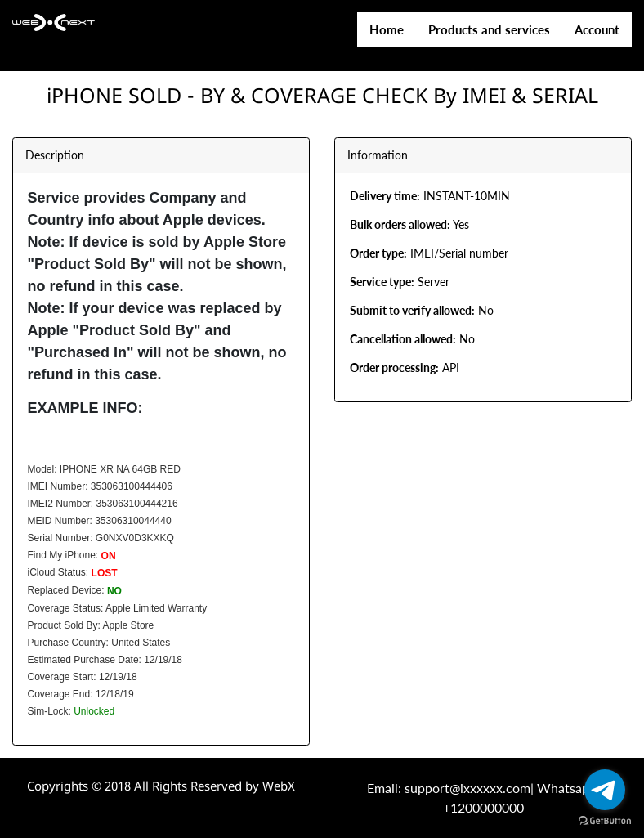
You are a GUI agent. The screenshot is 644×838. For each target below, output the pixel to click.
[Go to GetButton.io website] (605, 821)
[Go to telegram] (605, 790)
